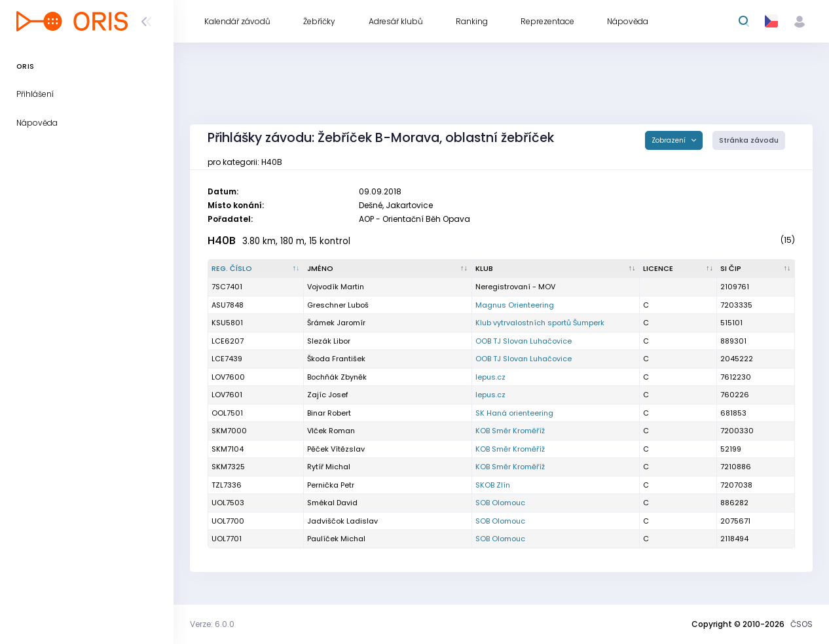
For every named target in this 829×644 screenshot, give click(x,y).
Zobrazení (670, 140)
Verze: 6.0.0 (212, 624)
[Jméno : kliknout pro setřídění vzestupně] (388, 269)
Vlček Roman (331, 431)
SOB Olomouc (500, 503)
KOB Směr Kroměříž (510, 431)
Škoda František (336, 359)
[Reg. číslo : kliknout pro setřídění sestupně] (256, 269)
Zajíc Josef (328, 395)
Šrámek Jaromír (336, 323)
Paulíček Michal (336, 539)
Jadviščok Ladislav (342, 521)
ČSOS (801, 624)
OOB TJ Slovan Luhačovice (524, 341)
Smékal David (332, 503)
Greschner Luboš (338, 305)
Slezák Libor (329, 341)
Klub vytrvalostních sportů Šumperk (540, 323)
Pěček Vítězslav (336, 449)
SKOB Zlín (493, 485)
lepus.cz (490, 377)
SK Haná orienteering (514, 413)
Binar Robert (329, 413)
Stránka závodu (749, 140)
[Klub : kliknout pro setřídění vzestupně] (556, 269)
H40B (222, 241)
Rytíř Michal (329, 467)
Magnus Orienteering (515, 305)
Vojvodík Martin (336, 287)
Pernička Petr (331, 485)
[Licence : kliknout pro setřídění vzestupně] (679, 269)
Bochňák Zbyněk (337, 377)
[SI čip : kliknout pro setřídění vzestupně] (756, 269)
